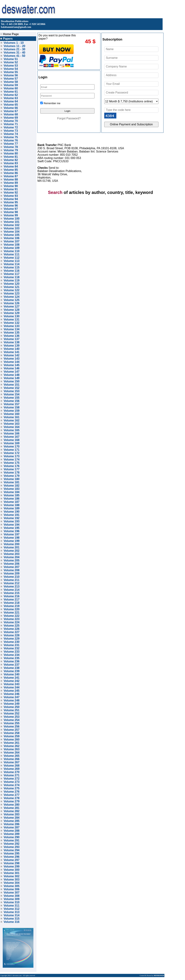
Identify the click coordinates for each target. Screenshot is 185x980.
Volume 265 (12, 756)
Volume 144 (12, 362)
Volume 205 (12, 560)
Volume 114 (12, 264)
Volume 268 (12, 766)
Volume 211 (12, 580)
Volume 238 (12, 668)
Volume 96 (11, 206)
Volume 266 (12, 759)
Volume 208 (12, 570)
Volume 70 (11, 121)
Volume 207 (12, 567)
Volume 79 (11, 150)
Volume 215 (12, 593)
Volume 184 (12, 492)
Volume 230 (12, 642)
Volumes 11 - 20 (14, 46)
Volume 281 (12, 808)
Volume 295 (12, 853)
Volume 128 (12, 310)
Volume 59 (11, 85)
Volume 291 (12, 840)
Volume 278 (12, 798)
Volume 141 (12, 352)
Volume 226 (12, 629)
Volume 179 (12, 476)
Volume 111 (12, 254)
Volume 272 (12, 779)
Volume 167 (12, 437)
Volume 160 (12, 414)
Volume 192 (12, 518)
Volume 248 (12, 700)
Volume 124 (12, 297)
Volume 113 (12, 261)
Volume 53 (11, 66)
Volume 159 (12, 411)
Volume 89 (11, 183)
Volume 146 (12, 368)
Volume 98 (11, 212)
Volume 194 (12, 525)
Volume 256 (12, 726)
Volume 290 (12, 837)
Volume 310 (12, 902)
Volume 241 (12, 678)
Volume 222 (12, 616)
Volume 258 (12, 733)
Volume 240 (12, 674)
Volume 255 (12, 723)
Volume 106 (12, 238)
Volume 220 (12, 609)
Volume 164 (12, 427)
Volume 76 (11, 140)
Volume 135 (12, 333)
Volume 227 (12, 632)
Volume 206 (12, 564)
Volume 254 (12, 720)
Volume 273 (12, 782)
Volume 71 (11, 124)
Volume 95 (11, 202)
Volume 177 (12, 469)
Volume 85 (11, 170)
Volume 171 (12, 450)
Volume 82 (11, 160)
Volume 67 (11, 111)
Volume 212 (12, 583)
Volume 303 (12, 880)
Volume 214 (12, 590)
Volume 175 (12, 463)
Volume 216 (12, 596)
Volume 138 (12, 342)
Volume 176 (12, 466)
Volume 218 (12, 603)
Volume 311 (12, 906)
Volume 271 (12, 775)
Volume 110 (12, 251)
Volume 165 (12, 430)
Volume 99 (11, 215)
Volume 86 (11, 173)
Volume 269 (12, 769)
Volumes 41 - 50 (14, 56)
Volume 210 (12, 577)
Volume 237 (12, 665)
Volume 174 (12, 460)
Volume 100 (12, 219)
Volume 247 (12, 697)
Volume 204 (12, 557)
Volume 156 (12, 401)
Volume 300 (12, 870)
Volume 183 (12, 489)
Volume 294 (12, 850)
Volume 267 (12, 762)
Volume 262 (12, 746)
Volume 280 (12, 805)
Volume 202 (12, 551)
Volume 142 (12, 355)
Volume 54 (11, 69)
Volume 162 (12, 420)
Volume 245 (12, 691)
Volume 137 (12, 339)
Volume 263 (12, 749)
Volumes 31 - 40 (14, 53)
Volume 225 (12, 626)
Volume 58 (11, 82)
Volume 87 (11, 176)
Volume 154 (12, 394)
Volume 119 (12, 280)
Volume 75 (11, 137)
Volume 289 (12, 834)
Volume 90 (11, 186)
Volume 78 (11, 147)
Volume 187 (12, 502)
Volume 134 (12, 329)
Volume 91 (11, 189)
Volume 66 (11, 108)
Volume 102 (12, 225)
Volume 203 (12, 554)
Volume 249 (12, 704)
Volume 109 (12, 248)
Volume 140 (12, 349)
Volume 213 (12, 586)
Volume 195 (12, 528)
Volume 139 (12, 346)
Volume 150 (12, 381)
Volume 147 (12, 372)
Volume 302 (12, 876)
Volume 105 (12, 235)
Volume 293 (12, 847)
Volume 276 (12, 792)
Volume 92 (11, 193)
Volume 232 (12, 648)
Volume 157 (12, 404)
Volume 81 (11, 157)
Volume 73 (11, 131)
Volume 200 (12, 544)
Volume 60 (11, 88)
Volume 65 (11, 105)
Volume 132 (12, 323)
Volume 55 (11, 72)
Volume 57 (11, 79)
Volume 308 (12, 896)
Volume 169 (12, 443)
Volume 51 (11, 59)
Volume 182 (12, 486)
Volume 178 (12, 473)
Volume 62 (11, 95)
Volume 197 (12, 534)
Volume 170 (12, 446)
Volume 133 (12, 326)
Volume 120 (12, 284)
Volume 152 (12, 388)
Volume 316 (12, 922)
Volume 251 (12, 710)
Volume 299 (12, 866)
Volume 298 (12, 863)
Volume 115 (12, 267)
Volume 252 (12, 713)
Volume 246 (12, 694)
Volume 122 (12, 290)
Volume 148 (12, 375)
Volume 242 (12, 681)
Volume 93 (11, 196)
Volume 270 (12, 772)
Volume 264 (12, 753)
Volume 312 (12, 909)
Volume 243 (12, 684)
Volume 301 (12, 873)
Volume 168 (12, 440)
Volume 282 (12, 811)
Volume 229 (12, 639)
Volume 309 (12, 899)
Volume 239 (12, 671)
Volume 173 (12, 456)
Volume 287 (12, 827)
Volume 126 (12, 303)
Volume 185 (12, 495)
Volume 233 (12, 652)
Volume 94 (11, 199)
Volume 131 (12, 320)
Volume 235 (12, 658)
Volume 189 (12, 508)
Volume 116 (12, 271)
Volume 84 (11, 166)
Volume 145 (12, 365)
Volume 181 (12, 482)
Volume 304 (12, 883)
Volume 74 (11, 134)
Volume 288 (12, 831)
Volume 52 (11, 62)
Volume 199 (12, 541)
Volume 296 (12, 857)
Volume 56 (11, 75)
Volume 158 (12, 407)
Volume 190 (12, 512)
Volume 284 (12, 818)
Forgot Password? (69, 118)
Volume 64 (11, 101)
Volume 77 (11, 144)
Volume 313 (12, 912)
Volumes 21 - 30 (14, 49)
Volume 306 (12, 889)
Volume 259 (12, 736)
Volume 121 (12, 287)
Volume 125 (12, 300)
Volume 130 (12, 316)
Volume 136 (12, 336)
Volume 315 (12, 919)
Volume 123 (12, 293)
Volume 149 (12, 378)
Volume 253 (12, 717)
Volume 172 (12, 453)
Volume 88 (11, 180)
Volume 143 (12, 359)
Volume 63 (11, 98)
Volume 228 (12, 635)
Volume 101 (12, 222)
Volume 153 (12, 391)
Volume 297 (12, 860)
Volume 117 (12, 274)
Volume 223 (12, 619)
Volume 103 (12, 228)
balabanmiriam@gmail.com (16, 27)
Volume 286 (12, 824)
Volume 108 (12, 245)
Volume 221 (12, 613)
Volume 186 (12, 499)
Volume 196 (12, 531)
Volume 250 (12, 707)
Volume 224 (12, 622)
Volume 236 (12, 661)
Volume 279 (12, 801)
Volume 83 (11, 163)
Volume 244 (12, 687)
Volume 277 (12, 795)
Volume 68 (11, 114)
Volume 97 (11, 209)
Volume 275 (12, 788)
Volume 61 (11, 92)
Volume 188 (12, 505)
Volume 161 (12, 417)
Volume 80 (11, 153)
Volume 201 (12, 547)
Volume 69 (11, 118)
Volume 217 (12, 600)
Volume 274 (12, 785)
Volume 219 (12, 606)
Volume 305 (12, 886)
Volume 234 (12, 655)
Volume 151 (12, 385)
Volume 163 (12, 424)
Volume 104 (12, 232)
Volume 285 (12, 821)
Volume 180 (12, 479)
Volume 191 (12, 515)
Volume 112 (12, 258)
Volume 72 (11, 127)
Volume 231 (12, 645)
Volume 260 (12, 740)
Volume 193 (12, 521)
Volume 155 (12, 398)
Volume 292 (12, 844)
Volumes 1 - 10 (14, 43)
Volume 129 (12, 313)
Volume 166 (12, 433)
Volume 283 (12, 814)
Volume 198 (12, 538)
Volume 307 (12, 893)
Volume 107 (12, 241)
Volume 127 (12, 306)
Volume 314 (12, 915)
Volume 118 (12, 277)
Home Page (10, 34)
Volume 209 (12, 573)
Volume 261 (12, 743)
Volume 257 (12, 730)
